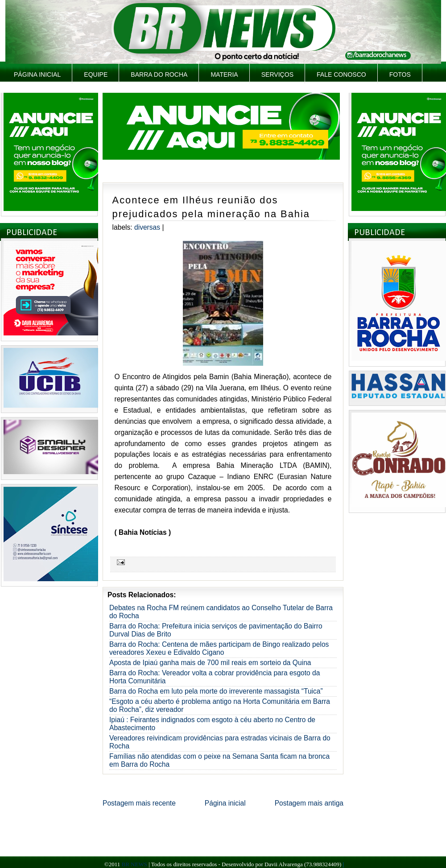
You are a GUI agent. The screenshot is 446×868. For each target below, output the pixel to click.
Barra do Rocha (159, 74)
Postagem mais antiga (309, 803)
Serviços (277, 74)
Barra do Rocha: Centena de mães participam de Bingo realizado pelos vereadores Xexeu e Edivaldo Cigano (219, 648)
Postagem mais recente (139, 803)
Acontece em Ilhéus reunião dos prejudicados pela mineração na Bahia (211, 207)
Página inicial (37, 74)
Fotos (400, 74)
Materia (224, 74)
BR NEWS (134, 864)
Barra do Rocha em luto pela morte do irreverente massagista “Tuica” (216, 691)
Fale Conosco (341, 74)
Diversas (147, 227)
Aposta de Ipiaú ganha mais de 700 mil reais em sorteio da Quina (210, 663)
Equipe (96, 74)
